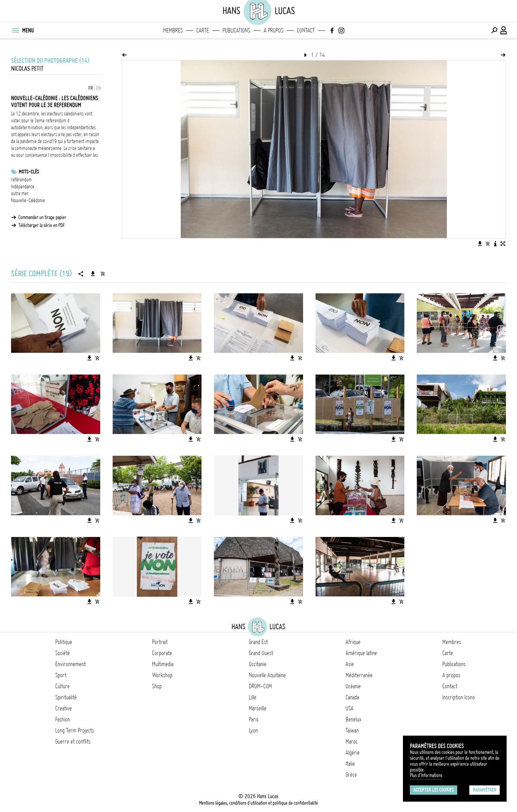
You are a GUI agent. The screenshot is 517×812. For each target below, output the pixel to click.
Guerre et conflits (73, 742)
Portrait (160, 642)
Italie (350, 764)
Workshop (162, 675)
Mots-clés (29, 172)
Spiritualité (66, 697)
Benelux (353, 719)
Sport (61, 675)
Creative (64, 708)
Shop (157, 686)
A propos (274, 30)
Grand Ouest (261, 653)
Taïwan (352, 730)
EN (98, 88)
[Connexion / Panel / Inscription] (504, 30)
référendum (21, 180)
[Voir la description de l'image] (495, 244)
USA (350, 708)
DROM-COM (260, 686)
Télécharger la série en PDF (42, 225)
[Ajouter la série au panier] (103, 274)
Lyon (253, 730)
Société (63, 653)
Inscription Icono (459, 697)
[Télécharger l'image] (480, 244)
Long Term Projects (75, 730)
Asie (350, 664)
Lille (253, 697)
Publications (236, 30)
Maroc (352, 742)
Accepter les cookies (434, 790)
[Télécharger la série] (93, 274)
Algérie (353, 753)
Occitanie (258, 664)
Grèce (351, 775)
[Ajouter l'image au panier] (488, 244)
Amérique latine (361, 653)
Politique (64, 642)
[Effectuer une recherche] (494, 30)
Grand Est (258, 642)
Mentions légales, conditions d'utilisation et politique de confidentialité (258, 803)
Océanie (353, 686)
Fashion (63, 719)
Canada (352, 697)
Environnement (70, 664)
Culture (63, 686)
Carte (203, 30)
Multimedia (163, 664)
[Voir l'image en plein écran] (503, 244)
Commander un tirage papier (42, 217)
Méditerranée (359, 675)
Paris (254, 719)
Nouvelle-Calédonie (28, 200)
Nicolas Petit (27, 69)
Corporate (162, 653)
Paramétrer (485, 790)
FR (91, 88)
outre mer (20, 193)
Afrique (353, 642)
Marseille (258, 708)
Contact (306, 30)
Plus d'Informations (426, 775)
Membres (173, 30)
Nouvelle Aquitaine (267, 675)
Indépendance (23, 187)
